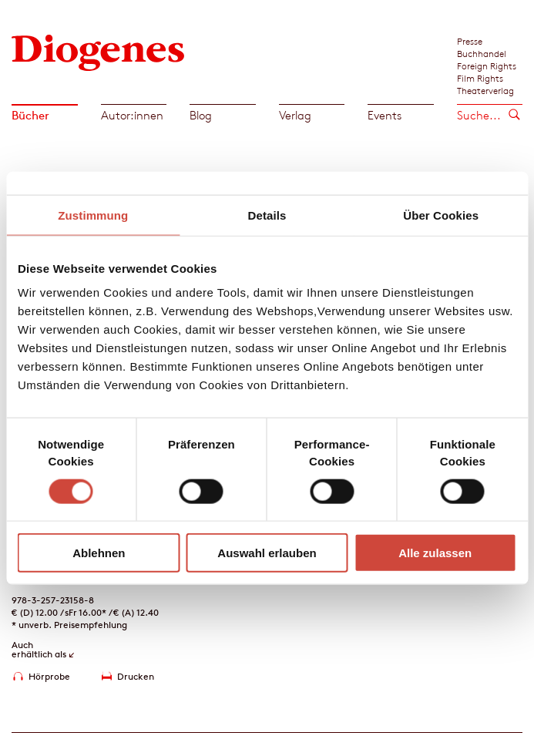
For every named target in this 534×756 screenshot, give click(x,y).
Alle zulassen (435, 553)
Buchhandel (482, 53)
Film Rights (480, 78)
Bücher (30, 115)
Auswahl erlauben (267, 553)
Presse (470, 41)
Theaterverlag (485, 90)
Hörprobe (49, 676)
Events (385, 115)
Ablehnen (99, 553)
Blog (201, 115)
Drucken (136, 676)
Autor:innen (132, 115)
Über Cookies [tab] (441, 215)
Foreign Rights (487, 66)
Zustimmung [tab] (93, 215)
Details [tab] (267, 215)
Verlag (295, 115)
